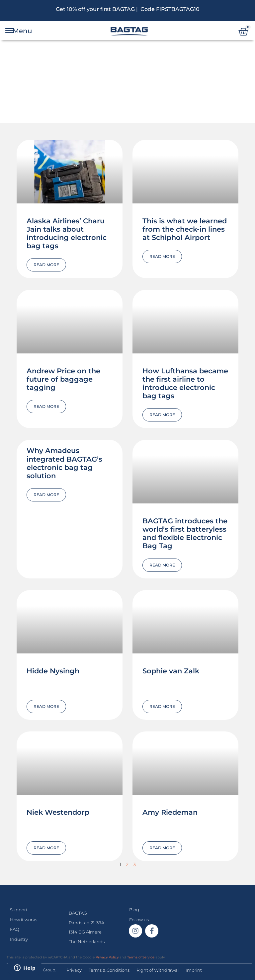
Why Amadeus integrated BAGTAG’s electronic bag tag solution (64, 463)
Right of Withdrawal (158, 970)
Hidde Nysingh (53, 671)
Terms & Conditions (109, 970)
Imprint (194, 970)
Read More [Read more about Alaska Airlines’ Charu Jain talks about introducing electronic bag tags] (46, 265)
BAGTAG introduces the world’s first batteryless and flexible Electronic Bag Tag (185, 533)
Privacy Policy (107, 957)
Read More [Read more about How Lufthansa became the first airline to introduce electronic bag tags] (162, 415)
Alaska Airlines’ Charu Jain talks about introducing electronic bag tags (67, 233)
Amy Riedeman (170, 812)
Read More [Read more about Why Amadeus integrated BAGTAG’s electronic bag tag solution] (46, 495)
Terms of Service (141, 957)
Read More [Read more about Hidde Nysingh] (46, 706)
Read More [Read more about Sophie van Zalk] (162, 706)
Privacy (74, 970)
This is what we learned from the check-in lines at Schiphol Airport (185, 229)
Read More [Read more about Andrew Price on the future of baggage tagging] (46, 406)
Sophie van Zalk (171, 671)
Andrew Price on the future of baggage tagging (63, 379)
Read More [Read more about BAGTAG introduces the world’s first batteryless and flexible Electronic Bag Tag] (162, 565)
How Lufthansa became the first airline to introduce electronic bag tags (185, 383)
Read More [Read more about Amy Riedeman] (162, 848)
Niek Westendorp (58, 812)
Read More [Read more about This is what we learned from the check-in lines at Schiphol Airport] (162, 256)
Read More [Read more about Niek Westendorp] (46, 848)
